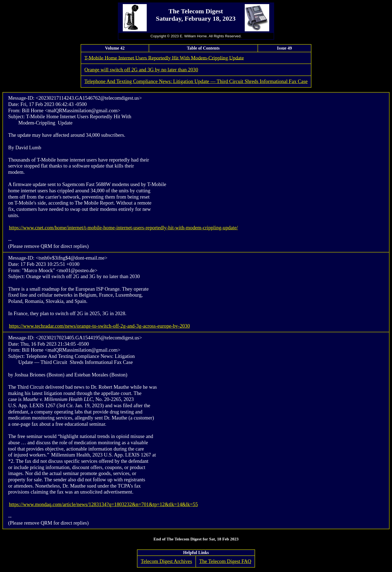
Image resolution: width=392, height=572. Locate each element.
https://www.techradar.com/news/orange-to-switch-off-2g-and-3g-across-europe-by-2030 (99, 326)
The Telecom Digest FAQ (225, 561)
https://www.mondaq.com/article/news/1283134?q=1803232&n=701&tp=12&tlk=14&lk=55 (103, 504)
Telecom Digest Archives (166, 561)
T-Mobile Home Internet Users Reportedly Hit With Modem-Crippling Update (164, 58)
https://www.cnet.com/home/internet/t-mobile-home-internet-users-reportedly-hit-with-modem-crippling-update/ (123, 228)
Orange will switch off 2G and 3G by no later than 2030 (141, 70)
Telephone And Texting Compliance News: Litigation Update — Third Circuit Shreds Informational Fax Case (196, 81)
